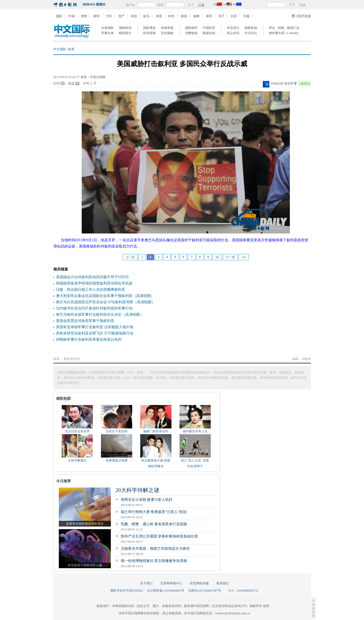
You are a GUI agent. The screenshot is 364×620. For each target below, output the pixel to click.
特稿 (281, 28)
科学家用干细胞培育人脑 (85, 565)
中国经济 (209, 28)
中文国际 (60, 49)
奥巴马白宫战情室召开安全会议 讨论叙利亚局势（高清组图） (106, 302)
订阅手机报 (303, 16)
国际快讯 (125, 28)
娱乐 (146, 16)
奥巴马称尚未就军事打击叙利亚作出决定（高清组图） (100, 315)
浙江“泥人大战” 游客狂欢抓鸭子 (195, 463)
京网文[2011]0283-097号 (205, 591)
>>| (244, 257)
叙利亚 (75, 359)
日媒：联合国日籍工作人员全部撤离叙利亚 (91, 290)
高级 (303, 5)
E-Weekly (293, 33)
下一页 (230, 257)
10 (217, 257)
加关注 (305, 84)
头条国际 (107, 28)
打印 (56, 84)
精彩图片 (125, 33)
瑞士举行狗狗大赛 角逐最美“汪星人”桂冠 (154, 512)
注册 (201, 5)
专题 (246, 16)
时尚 (171, 16)
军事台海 (107, 33)
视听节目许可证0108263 (127, 591)
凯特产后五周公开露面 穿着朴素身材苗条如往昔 (159, 536)
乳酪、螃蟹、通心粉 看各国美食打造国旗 (154, 524)
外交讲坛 (233, 28)
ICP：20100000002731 (244, 591)
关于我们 (146, 583)
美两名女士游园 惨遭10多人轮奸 (147, 500)
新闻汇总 (293, 28)
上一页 (130, 257)
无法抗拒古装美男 (77, 431)
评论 (272, 28)
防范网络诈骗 (199, 583)
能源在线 (209, 33)
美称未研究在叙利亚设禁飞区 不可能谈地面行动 (95, 333)
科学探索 (149, 33)
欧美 (71, 49)
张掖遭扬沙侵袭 (117, 460)
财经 (97, 16)
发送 (71, 84)
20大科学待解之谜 (137, 490)
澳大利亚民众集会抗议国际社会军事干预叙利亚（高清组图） (105, 296)
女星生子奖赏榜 (117, 431)
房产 (122, 16)
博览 (84, 16)
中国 (72, 16)
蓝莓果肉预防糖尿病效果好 (85, 524)
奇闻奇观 (167, 28)
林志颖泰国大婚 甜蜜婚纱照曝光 (156, 463)
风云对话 (233, 33)
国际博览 (149, 28)
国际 (59, 16)
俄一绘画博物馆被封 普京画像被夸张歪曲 (154, 561)
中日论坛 (251, 33)
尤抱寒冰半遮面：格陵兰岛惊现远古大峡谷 (155, 549)
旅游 (184, 16)
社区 (234, 16)
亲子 (221, 16)
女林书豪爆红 (77, 460)
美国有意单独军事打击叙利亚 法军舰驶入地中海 (95, 327)
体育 (159, 16)
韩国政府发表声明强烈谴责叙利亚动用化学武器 (94, 283)
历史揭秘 (167, 33)
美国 (67, 359)
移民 (209, 16)
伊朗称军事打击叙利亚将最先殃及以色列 (89, 340)
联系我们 (223, 583)
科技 (134, 16)
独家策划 (251, 28)
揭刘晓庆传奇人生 (195, 431)
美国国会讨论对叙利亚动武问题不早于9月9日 (92, 277)
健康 (196, 16)
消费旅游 (191, 33)
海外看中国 (277, 33)
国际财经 (191, 28)
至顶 (313, 608)
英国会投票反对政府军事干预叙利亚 (85, 321)
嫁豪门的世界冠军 (156, 431)
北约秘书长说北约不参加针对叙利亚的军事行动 (94, 308)
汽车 (109, 16)
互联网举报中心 (171, 583)
